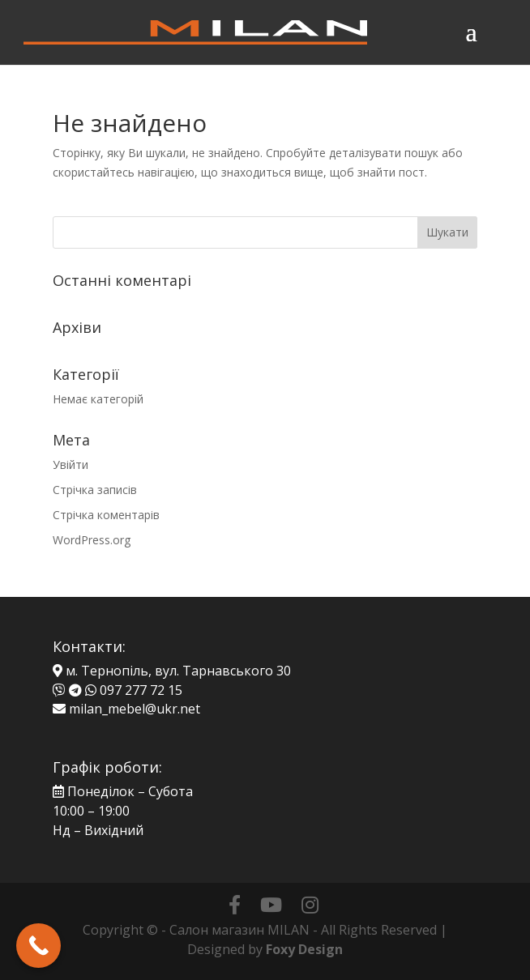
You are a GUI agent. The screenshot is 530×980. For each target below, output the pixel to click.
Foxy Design (304, 949)
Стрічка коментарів (106, 515)
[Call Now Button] (38, 946)
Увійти (71, 464)
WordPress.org (92, 540)
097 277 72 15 (141, 690)
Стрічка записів (95, 490)
